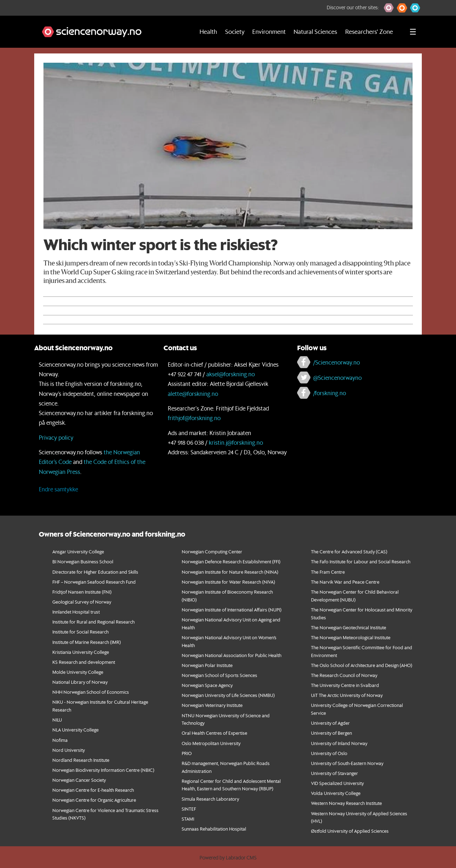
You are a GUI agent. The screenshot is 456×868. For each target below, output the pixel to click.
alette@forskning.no (193, 394)
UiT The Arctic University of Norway (347, 695)
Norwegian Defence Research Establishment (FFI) (231, 561)
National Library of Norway (80, 682)
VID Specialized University (337, 783)
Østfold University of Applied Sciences (350, 831)
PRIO (187, 753)
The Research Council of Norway (344, 675)
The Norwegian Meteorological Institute (351, 637)
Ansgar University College (78, 551)
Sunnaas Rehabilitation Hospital (214, 829)
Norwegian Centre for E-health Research (93, 790)
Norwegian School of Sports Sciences (219, 675)
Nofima (60, 740)
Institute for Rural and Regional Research (94, 622)
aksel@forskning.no (230, 374)
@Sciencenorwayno (337, 378)
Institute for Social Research (81, 632)
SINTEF (189, 809)
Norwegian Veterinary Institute (212, 705)
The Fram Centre (328, 572)
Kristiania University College (81, 652)
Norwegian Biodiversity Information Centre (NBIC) (103, 770)
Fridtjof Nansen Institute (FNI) (82, 592)
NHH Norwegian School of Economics (91, 692)
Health (208, 32)
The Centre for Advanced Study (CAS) (349, 551)
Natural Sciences (315, 32)
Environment (269, 32)
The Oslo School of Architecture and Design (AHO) (362, 665)
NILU (57, 720)
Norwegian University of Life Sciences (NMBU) (228, 695)
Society (235, 32)
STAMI (188, 819)
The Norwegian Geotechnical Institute (349, 627)
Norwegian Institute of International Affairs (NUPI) (232, 609)
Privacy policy (56, 437)
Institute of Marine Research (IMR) (87, 642)
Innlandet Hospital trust (76, 612)
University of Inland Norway (339, 743)
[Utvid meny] (413, 32)
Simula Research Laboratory (210, 799)
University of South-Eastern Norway (347, 763)
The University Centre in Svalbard (345, 685)
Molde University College (78, 672)
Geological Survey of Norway (82, 602)
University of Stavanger (335, 773)
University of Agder (330, 723)
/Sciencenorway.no (336, 362)
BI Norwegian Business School (83, 561)
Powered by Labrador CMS (228, 858)
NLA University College (76, 730)
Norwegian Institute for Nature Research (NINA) (230, 572)
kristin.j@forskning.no (236, 442)
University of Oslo (329, 753)
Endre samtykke (58, 489)
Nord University (69, 750)
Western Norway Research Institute (346, 803)
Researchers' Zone (369, 32)
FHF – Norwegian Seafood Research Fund (94, 582)
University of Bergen (331, 733)
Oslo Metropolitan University (211, 743)
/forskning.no (330, 393)
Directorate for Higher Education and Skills (95, 572)
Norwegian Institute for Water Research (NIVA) (228, 582)
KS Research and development (84, 662)
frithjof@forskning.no (194, 418)
